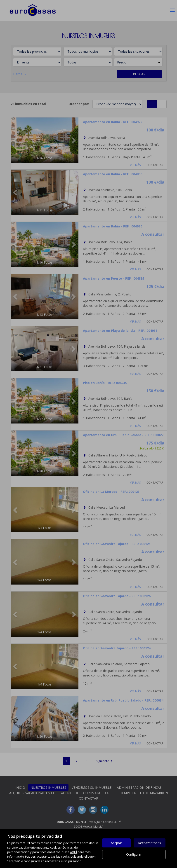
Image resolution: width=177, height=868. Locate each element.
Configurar (134, 854)
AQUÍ (73, 852)
